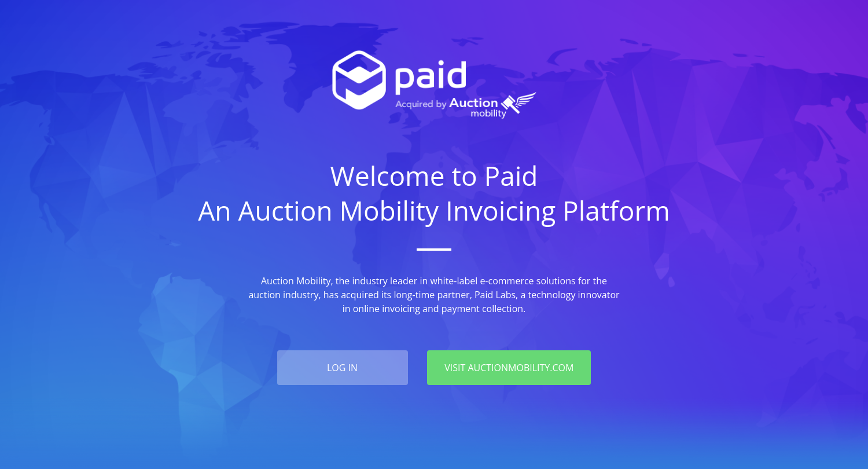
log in (342, 368)
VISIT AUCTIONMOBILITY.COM (509, 368)
